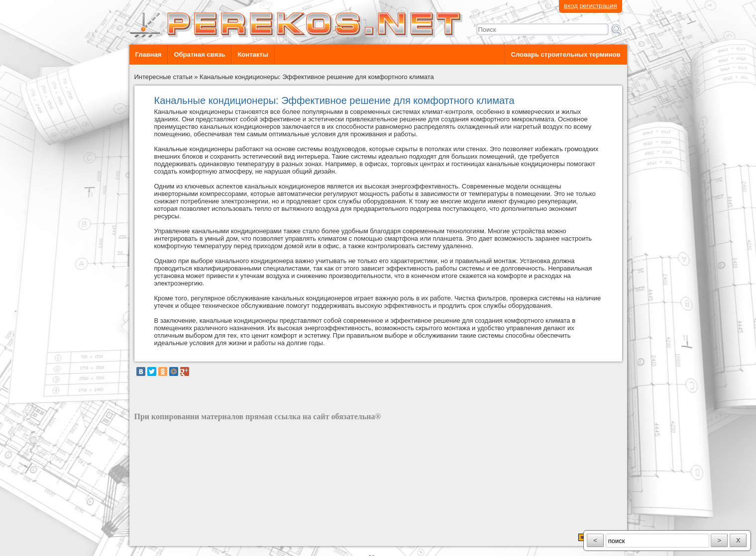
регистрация (598, 6)
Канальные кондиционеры (194, 112)
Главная (149, 54)
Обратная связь (199, 54)
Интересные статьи (163, 77)
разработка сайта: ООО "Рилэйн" (184, 537)
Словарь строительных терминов (566, 54)
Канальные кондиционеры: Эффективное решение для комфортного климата (317, 77)
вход (571, 6)
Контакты (253, 54)
